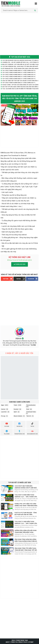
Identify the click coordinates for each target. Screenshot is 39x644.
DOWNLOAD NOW (19, 264)
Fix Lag (3, 416)
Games (3, 409)
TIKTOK (21, 279)
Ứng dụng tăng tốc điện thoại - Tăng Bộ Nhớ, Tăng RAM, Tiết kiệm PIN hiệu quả (26, 549)
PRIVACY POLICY (23, 642)
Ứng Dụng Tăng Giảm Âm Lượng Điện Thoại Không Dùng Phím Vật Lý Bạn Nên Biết (26, 540)
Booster (16, 409)
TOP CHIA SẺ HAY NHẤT (19, 57)
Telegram (7, 432)
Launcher (4, 412)
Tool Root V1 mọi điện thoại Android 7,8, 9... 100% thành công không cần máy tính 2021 (26, 523)
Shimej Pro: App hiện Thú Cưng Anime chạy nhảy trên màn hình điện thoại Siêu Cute (26, 505)
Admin (19, 338)
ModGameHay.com (32, 432)
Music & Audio (18, 416)
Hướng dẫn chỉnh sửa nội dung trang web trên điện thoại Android (26, 531)
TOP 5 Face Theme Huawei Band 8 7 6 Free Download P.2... (19, 79)
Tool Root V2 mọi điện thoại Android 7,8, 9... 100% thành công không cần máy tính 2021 (26, 496)
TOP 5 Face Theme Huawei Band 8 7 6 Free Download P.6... (19, 71)
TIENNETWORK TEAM (22, 640)
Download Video (31, 412)
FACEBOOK (33, 279)
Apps (3, 405)
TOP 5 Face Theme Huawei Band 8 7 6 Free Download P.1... (19, 83)
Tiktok (32, 424)
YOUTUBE (8, 279)
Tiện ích (29, 416)
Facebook (19, 424)
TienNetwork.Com (19, 432)
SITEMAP (31, 642)
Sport (15, 412)
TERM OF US (14, 642)
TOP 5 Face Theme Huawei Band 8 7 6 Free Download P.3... (19, 77)
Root (28, 409)
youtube (7, 424)
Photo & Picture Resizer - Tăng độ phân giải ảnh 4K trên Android (26, 514)
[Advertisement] (19, 34)
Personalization (31, 405)
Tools (15, 405)
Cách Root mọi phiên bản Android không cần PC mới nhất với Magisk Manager (26, 487)
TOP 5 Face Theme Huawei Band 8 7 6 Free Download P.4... (19, 75)
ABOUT (8, 642)
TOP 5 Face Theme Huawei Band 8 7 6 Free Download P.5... (19, 73)
